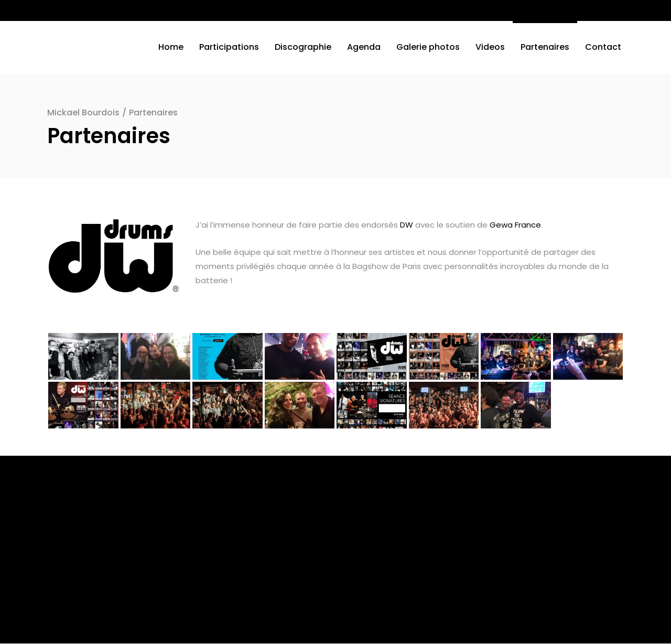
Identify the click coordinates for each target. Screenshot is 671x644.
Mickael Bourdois (83, 112)
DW (407, 225)
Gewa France (515, 225)
